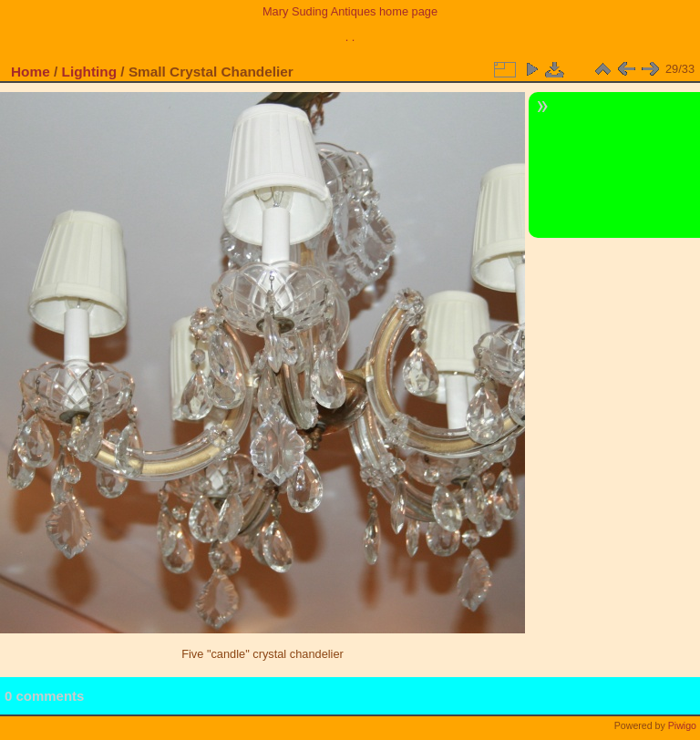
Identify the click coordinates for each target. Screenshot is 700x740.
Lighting (90, 72)
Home (31, 72)
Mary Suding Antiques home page (350, 11)
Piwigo (682, 725)
